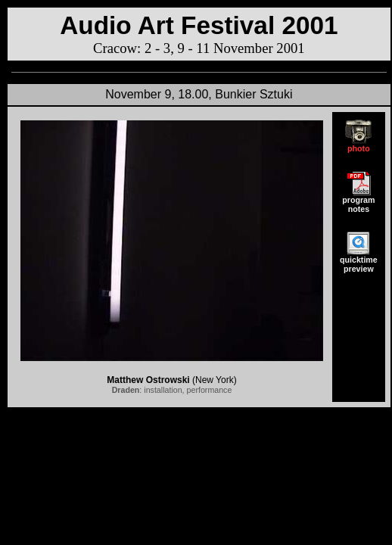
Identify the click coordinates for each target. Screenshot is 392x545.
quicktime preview (359, 260)
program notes (358, 201)
